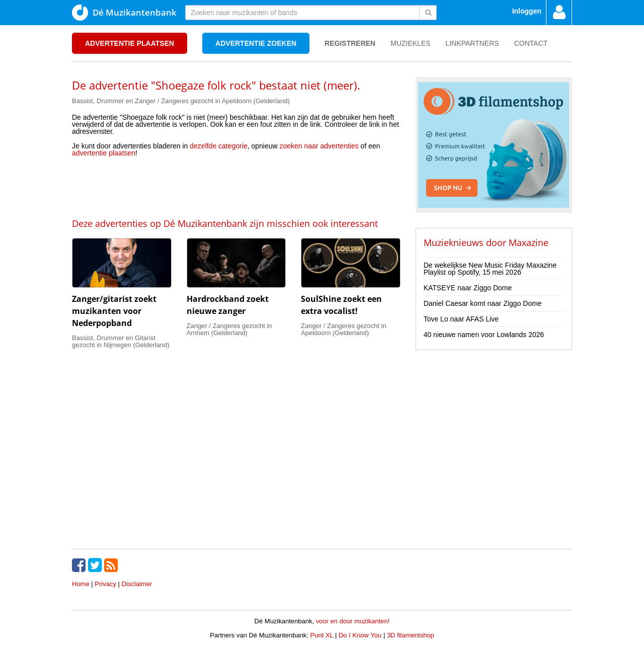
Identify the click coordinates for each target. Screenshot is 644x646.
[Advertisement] (236, 187)
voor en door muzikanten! (353, 621)
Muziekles (410, 43)
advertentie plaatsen (104, 153)
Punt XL (322, 635)
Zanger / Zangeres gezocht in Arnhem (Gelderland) (229, 329)
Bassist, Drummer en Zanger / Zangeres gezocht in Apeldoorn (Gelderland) (181, 101)
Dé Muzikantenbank (124, 13)
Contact (531, 43)
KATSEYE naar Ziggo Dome (468, 288)
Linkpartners (472, 43)
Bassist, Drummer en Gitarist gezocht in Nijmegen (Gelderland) (121, 341)
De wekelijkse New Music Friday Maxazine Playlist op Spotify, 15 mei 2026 (490, 269)
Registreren (350, 43)
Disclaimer (137, 584)
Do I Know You (360, 635)
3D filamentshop (411, 635)
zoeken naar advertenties (319, 146)
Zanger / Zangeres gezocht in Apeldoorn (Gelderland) (344, 329)
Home (81, 584)
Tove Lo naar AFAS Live (461, 319)
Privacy (105, 584)
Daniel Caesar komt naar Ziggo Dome (483, 303)
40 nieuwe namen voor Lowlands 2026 (484, 335)
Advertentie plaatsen (130, 43)
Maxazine (529, 243)
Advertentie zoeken (256, 43)
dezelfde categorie (218, 146)
